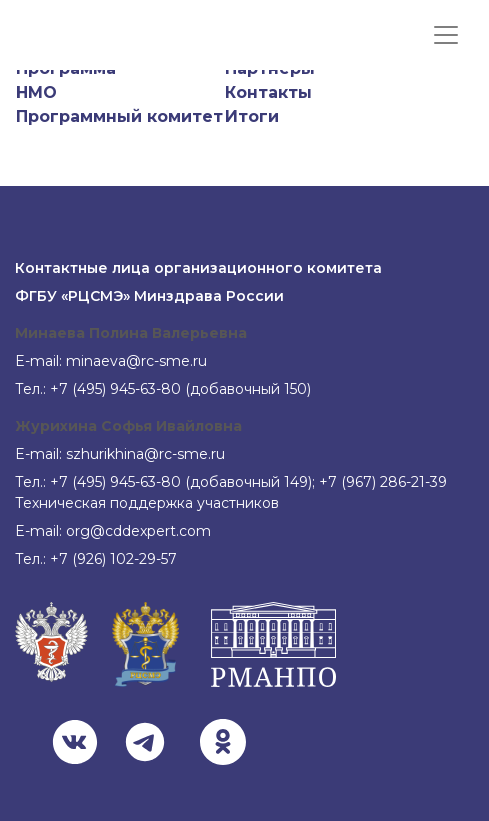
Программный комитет (119, 116)
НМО (36, 92)
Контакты (268, 92)
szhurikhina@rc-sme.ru (145, 454)
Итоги (252, 116)
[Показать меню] (446, 35)
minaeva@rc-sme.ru (136, 361)
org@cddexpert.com (138, 531)
